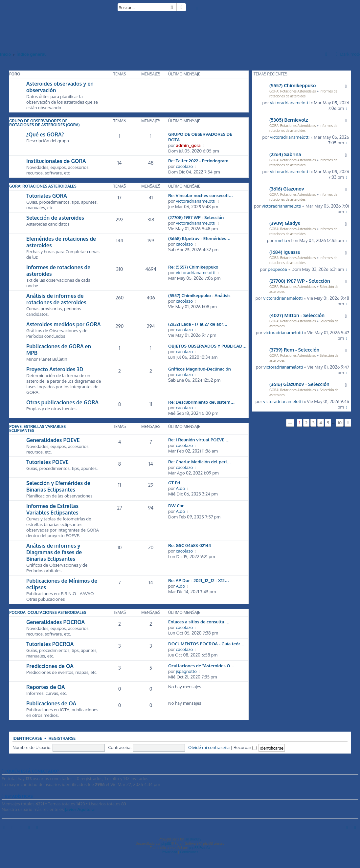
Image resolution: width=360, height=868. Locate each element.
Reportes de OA (45, 687)
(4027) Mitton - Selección (297, 315)
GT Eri (174, 483)
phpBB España (200, 848)
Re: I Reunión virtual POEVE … (199, 440)
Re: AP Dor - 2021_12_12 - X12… (199, 580)
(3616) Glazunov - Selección (299, 384)
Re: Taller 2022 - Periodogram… (201, 161)
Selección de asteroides (55, 218)
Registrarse (62, 738)
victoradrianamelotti (290, 102)
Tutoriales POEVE (47, 462)
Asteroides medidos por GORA (64, 324)
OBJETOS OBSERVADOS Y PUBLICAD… (207, 346)
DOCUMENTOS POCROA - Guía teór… (206, 644)
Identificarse (27, 738)
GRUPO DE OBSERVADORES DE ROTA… (200, 137)
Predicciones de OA (50, 666)
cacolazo (185, 166)
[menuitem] (189, 8)
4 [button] (321, 423)
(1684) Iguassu (285, 252)
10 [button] (340, 423)
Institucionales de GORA (56, 161)
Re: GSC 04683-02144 (190, 545)
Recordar (245, 747)
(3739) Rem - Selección (294, 350)
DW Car (176, 505)
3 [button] (314, 423)
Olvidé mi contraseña (209, 747)
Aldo (181, 488)
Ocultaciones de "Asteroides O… (201, 666)
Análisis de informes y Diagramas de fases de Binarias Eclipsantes (54, 552)
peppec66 (277, 269)
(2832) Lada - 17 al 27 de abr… (198, 324)
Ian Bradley (193, 839)
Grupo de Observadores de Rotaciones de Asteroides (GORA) (45, 123)
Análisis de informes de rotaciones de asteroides (56, 299)
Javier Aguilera (79, 809)
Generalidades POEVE (53, 440)
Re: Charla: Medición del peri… (200, 462)
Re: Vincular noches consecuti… (201, 195)
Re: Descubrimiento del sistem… (202, 402)
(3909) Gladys (285, 223)
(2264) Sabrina (285, 154)
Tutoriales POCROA (50, 644)
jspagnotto (187, 671)
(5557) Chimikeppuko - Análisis (199, 295)
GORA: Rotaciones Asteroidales (292, 91)
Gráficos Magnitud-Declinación (200, 369)
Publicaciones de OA (51, 703)
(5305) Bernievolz (289, 120)
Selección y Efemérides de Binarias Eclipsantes (58, 486)
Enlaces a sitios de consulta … (199, 622)
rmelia (281, 240)
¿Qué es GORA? (45, 134)
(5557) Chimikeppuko (293, 85)
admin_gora (188, 145)
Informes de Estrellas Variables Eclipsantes (52, 509)
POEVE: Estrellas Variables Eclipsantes (37, 428)
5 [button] (328, 423)
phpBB (166, 843)
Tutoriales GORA (47, 196)
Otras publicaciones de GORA (62, 402)
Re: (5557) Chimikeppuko (193, 267)
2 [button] (306, 423)
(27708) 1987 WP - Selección (300, 281)
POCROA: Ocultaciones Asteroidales (48, 612)
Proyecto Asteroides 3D (55, 369)
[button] (290, 423)
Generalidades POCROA (56, 622)
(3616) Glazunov (287, 189)
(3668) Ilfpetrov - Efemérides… (199, 238)
